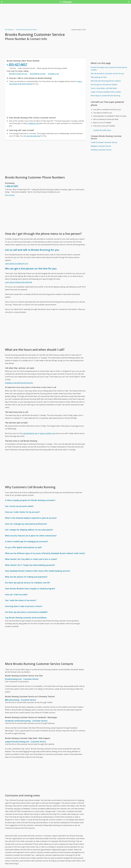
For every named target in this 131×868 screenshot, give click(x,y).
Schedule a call (53, 74)
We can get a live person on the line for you (31, 268)
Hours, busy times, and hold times (104, 88)
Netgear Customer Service (101, 146)
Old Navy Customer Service (101, 150)
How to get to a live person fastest (104, 85)
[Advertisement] (45, 100)
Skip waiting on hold (38, 74)
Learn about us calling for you (17, 264)
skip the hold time (33, 136)
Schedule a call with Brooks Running (19, 383)
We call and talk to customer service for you (107, 73)
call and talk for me (30, 433)
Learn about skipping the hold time (19, 282)
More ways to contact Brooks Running (106, 96)
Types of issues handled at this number (106, 92)
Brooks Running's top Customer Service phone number (109, 69)
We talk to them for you (18, 74)
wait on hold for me (47, 433)
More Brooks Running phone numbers (106, 81)
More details (10, 195)
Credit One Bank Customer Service (104, 142)
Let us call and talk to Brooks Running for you (32, 250)
